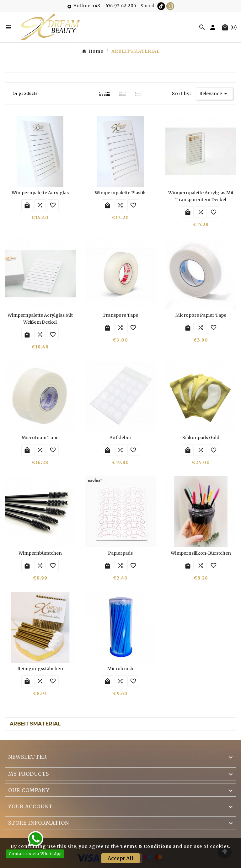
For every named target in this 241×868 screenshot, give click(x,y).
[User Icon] (214, 27)
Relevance (214, 94)
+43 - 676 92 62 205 (114, 6)
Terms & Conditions (146, 846)
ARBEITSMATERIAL (35, 724)
